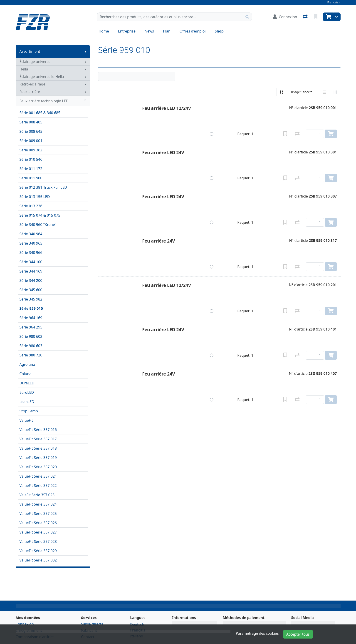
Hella (24, 69)
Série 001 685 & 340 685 (40, 113)
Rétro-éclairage (32, 84)
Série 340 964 (31, 234)
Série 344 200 (31, 281)
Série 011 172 (31, 169)
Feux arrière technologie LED (53, 101)
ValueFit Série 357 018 (38, 448)
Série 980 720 (31, 355)
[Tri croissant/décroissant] (281, 92)
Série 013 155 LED (35, 197)
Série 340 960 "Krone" (38, 225)
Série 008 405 (31, 122)
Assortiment (30, 51)
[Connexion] (285, 17)
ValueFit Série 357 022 (38, 486)
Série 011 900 (31, 178)
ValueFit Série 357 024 (38, 504)
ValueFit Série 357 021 (38, 476)
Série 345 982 (31, 299)
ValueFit (26, 420)
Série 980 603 (31, 346)
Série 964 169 (31, 318)
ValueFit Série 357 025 (38, 514)
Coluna (26, 374)
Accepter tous (298, 634)
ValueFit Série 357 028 (38, 541)
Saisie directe (92, 624)
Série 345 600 (31, 290)
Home (104, 31)
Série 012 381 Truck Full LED (43, 187)
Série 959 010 (31, 308)
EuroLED (27, 392)
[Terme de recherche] (170, 17)
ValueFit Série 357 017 (38, 439)
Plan (167, 31)
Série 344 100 (31, 262)
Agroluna (27, 364)
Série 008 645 (31, 131)
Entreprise (127, 31)
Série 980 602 (31, 336)
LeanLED (27, 402)
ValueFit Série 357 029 (38, 551)
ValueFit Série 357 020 (38, 467)
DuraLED (27, 383)
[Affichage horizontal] (335, 92)
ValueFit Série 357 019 (38, 458)
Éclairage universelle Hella (42, 77)
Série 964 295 (31, 327)
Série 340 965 (31, 243)
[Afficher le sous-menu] (86, 51)
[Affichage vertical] (324, 92)
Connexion (25, 624)
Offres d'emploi (193, 31)
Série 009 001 (31, 141)
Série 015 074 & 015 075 (40, 215)
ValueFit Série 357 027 (38, 532)
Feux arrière (30, 92)
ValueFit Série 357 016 (38, 430)
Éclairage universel (36, 62)
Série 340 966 (31, 253)
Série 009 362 (31, 150)
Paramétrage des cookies (257, 633)
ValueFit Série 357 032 (38, 560)
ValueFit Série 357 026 (38, 523)
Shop (219, 31)
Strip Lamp (29, 411)
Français (333, 2)
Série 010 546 (31, 159)
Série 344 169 (31, 271)
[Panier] (328, 17)
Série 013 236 (31, 206)
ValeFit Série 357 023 (37, 495)
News (149, 31)
